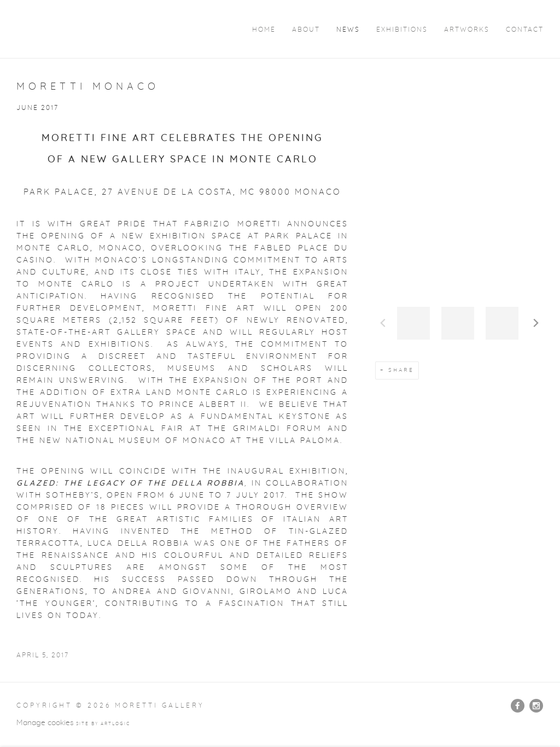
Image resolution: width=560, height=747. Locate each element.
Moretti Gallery (82, 28)
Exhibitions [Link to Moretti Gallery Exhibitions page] (402, 30)
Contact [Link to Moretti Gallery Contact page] (525, 30)
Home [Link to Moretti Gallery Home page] (264, 30)
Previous (383, 323)
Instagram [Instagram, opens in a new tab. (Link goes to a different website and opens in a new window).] (536, 706)
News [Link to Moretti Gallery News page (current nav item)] (348, 30)
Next (536, 323)
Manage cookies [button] (45, 723)
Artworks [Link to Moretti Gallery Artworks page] (467, 30)
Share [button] (401, 370)
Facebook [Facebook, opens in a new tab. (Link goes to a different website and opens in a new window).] (518, 706)
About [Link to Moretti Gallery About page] (306, 30)
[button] (413, 323)
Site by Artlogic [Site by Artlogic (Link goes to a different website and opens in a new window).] (103, 724)
